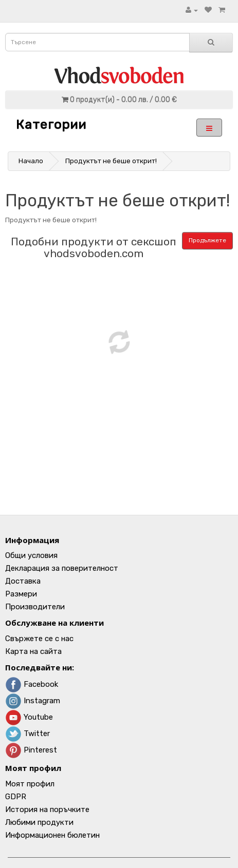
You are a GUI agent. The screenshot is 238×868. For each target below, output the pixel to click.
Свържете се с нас (39, 639)
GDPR (16, 797)
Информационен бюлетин (52, 835)
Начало (31, 161)
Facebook (32, 684)
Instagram (33, 701)
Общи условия (31, 555)
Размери (21, 594)
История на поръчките (47, 809)
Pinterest (31, 750)
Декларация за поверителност (62, 568)
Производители (35, 607)
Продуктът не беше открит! (111, 161)
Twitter (28, 734)
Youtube (29, 717)
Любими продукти (39, 822)
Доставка (23, 581)
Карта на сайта (33, 651)
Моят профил (30, 784)
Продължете (207, 240)
